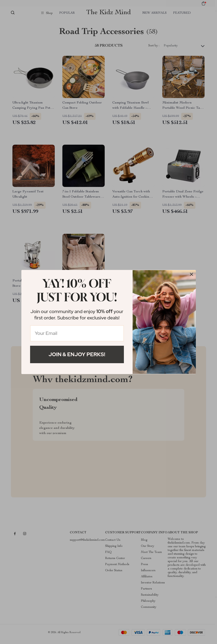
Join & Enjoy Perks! (77, 354)
